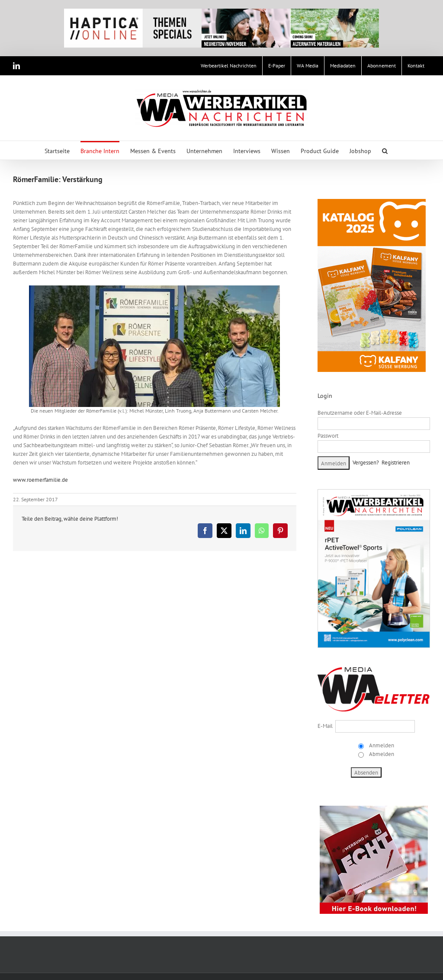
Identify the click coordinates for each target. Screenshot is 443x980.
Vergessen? (366, 463)
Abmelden (381, 754)
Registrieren (396, 463)
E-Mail (325, 726)
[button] (385, 150)
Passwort (328, 436)
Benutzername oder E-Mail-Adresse (360, 413)
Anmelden (381, 745)
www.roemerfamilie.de (40, 480)
